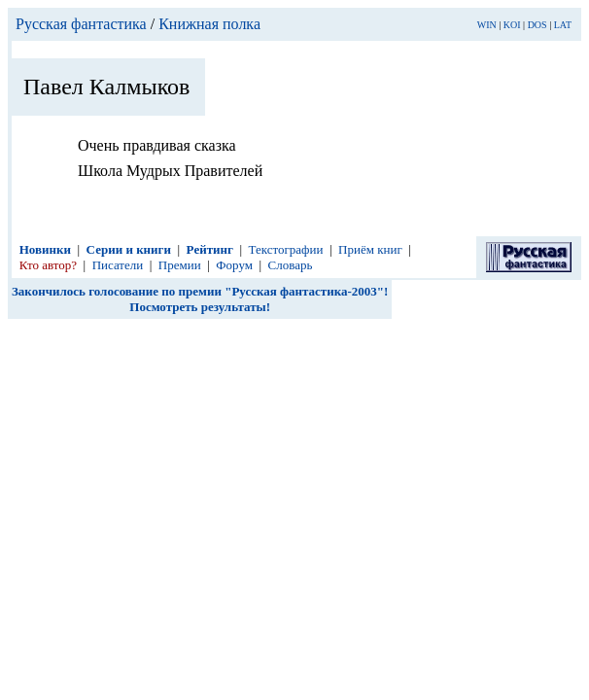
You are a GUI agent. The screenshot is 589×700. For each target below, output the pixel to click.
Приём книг (370, 249)
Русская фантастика (81, 24)
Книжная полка (209, 24)
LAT (563, 25)
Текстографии (286, 249)
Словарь (291, 265)
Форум (234, 265)
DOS (537, 25)
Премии (180, 265)
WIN (487, 25)
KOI (512, 25)
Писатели (118, 265)
